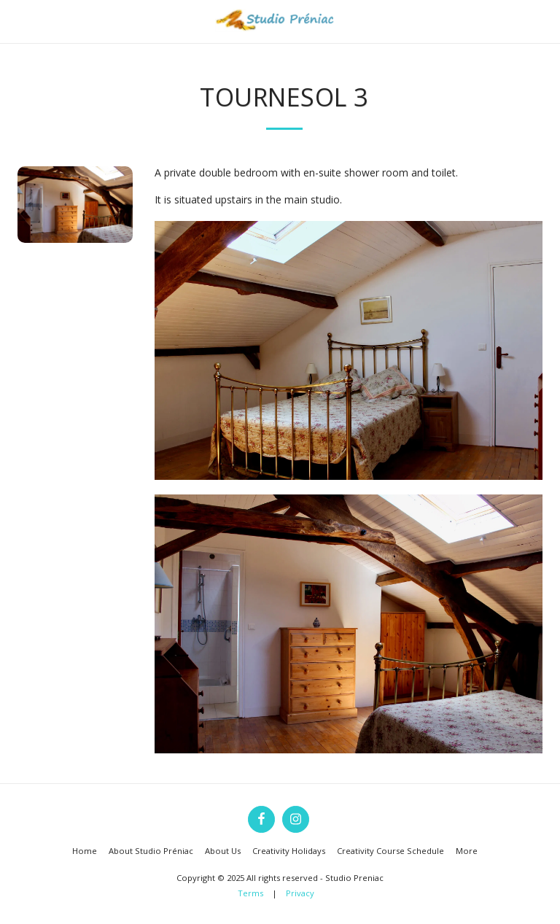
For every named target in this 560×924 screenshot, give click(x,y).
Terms (250, 893)
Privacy (300, 893)
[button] (16, 21)
